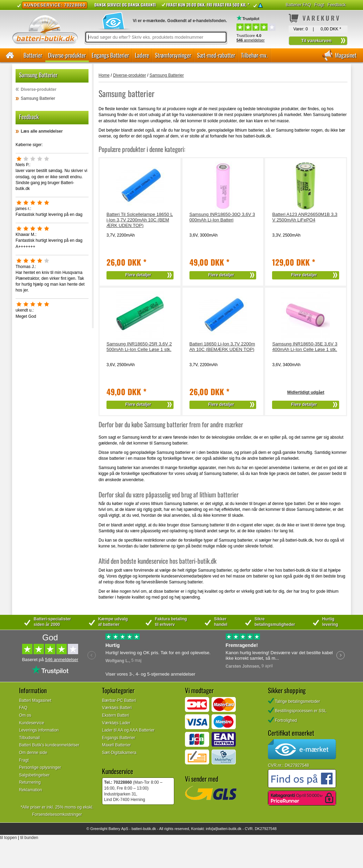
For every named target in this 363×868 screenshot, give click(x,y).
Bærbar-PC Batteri (119, 700)
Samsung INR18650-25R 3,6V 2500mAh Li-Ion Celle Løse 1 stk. (139, 347)
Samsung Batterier (38, 98)
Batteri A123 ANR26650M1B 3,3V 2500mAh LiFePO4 (305, 217)
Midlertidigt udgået (306, 392)
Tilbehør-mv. (254, 55)
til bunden (29, 838)
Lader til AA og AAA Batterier (128, 730)
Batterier (33, 55)
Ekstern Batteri (116, 715)
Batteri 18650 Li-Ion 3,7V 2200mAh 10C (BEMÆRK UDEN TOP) (222, 347)
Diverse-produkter (67, 55)
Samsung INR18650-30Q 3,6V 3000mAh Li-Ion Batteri (222, 217)
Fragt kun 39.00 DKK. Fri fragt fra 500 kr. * (208, 5)
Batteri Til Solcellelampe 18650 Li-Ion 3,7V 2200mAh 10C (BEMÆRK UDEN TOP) (140, 220)
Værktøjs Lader (116, 723)
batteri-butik (141, 829)
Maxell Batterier (116, 745)
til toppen (8, 838)
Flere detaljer (138, 275)
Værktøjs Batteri (117, 708)
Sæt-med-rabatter (216, 55)
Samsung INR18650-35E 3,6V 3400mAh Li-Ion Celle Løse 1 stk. (305, 347)
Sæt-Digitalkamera (119, 753)
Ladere (142, 55)
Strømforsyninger (173, 55)
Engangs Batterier (110, 55)
